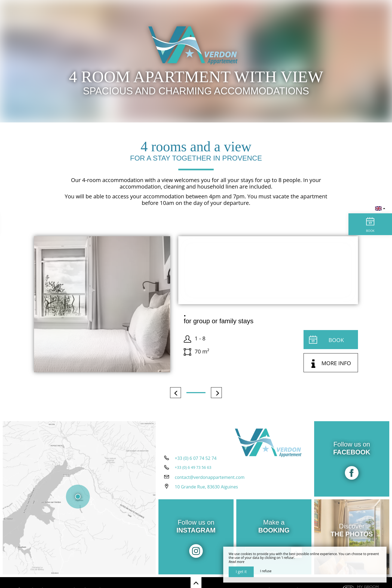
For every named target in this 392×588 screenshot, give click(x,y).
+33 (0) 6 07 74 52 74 (196, 458)
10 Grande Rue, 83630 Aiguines (206, 487)
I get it (241, 572)
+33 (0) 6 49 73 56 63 (193, 467)
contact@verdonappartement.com (210, 477)
